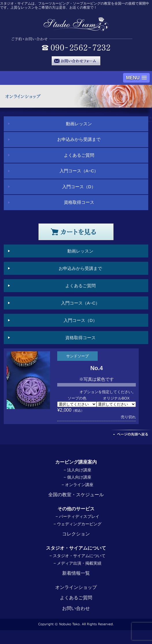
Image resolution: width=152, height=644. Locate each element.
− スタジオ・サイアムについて (77, 556)
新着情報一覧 (76, 573)
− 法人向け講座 (77, 470)
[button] (136, 78)
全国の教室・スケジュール (76, 495)
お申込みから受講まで (79, 139)
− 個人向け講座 (77, 477)
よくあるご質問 (79, 155)
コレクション (76, 534)
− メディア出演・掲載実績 (77, 563)
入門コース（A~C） (79, 171)
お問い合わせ (76, 608)
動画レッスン (79, 124)
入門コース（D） (79, 187)
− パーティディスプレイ (77, 516)
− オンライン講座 (77, 485)
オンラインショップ (76, 587)
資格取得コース (79, 202)
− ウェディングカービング (77, 524)
